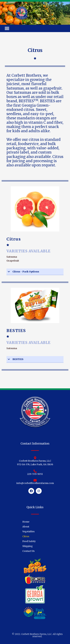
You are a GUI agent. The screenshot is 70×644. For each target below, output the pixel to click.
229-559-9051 (35, 474)
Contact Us (28, 551)
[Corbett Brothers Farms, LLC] (35, 458)
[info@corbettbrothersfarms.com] (35, 480)
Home (26, 522)
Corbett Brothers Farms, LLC (35, 461)
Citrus (26, 536)
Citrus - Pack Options (26, 272)
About (26, 527)
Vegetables (28, 531)
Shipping (28, 546)
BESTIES (18, 359)
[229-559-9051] (35, 471)
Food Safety (29, 541)
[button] (7, 28)
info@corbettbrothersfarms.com (35, 483)
